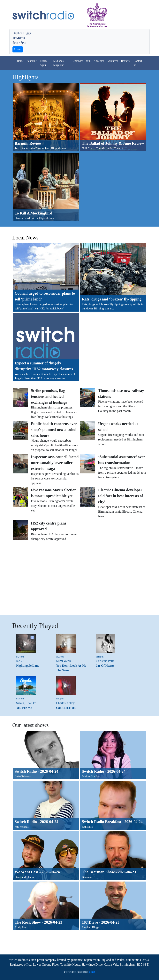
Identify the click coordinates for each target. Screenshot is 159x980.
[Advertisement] (77, 579)
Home (20, 61)
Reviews (126, 61)
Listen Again (43, 63)
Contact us (138, 63)
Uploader (78, 61)
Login (92, 972)
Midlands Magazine (59, 63)
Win (88, 61)
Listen (18, 49)
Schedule (32, 61)
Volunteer (113, 61)
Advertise (99, 61)
